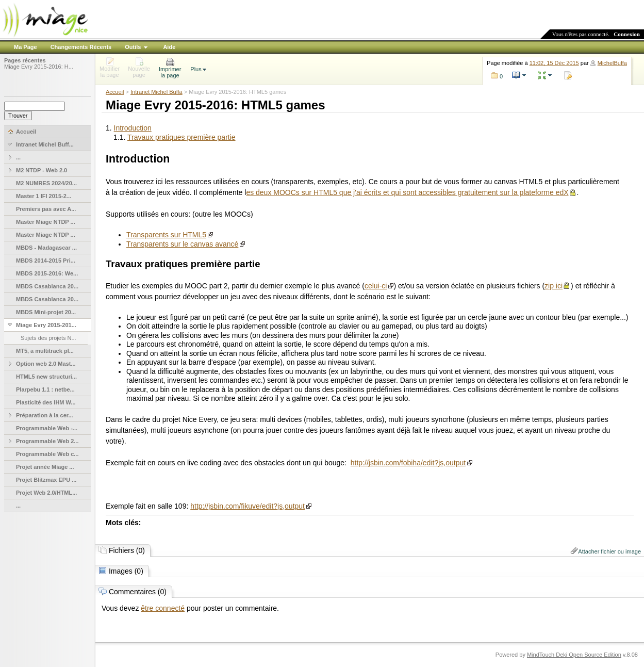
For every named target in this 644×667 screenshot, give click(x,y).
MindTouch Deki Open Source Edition (574, 655)
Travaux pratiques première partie (181, 137)
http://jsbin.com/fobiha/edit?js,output (408, 463)
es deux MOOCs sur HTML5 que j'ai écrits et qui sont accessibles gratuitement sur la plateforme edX (407, 192)
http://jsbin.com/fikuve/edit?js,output (247, 506)
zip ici (554, 286)
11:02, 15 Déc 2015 (554, 63)
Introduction (133, 128)
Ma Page (26, 47)
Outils (133, 47)
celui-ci (376, 286)
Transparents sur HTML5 (166, 235)
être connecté (163, 608)
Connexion (627, 34)
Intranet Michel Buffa (156, 92)
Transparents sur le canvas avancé (182, 244)
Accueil (115, 92)
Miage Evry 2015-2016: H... (39, 67)
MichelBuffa (612, 63)
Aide (169, 47)
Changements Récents (81, 47)
